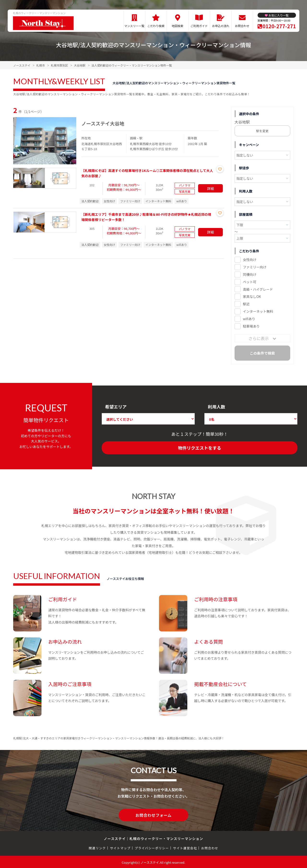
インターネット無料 (258, 311)
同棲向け (250, 274)
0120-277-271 (279, 26)
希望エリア (116, 407)
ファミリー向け (255, 267)
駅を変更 (262, 131)
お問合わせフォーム (153, 815)
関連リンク (97, 847)
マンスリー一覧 (134, 26)
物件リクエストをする (200, 448)
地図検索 (177, 26)
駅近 (246, 304)
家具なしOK (252, 296)
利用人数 (216, 407)
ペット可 (250, 282)
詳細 (211, 188)
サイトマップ (120, 847)
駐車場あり (251, 326)
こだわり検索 (156, 26)
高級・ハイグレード (258, 289)
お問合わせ (242, 26)
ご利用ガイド (199, 26)
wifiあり (249, 319)
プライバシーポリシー (152, 847)
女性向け (250, 260)
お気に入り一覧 (278, 15)
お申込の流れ (221, 26)
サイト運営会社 (185, 847)
